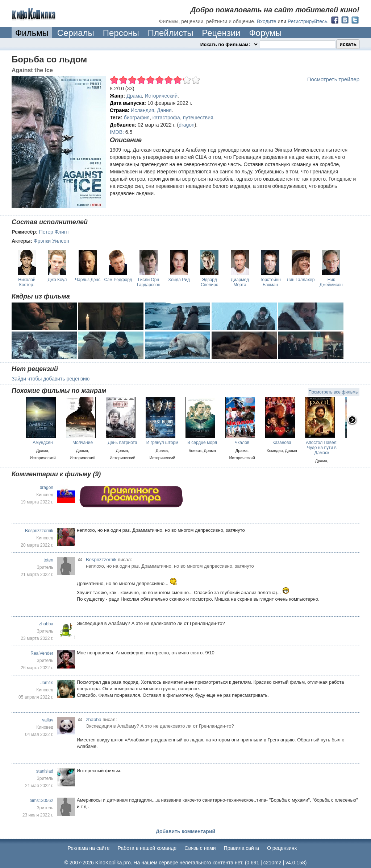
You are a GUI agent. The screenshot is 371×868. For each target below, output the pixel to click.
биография (137, 118)
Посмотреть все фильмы (334, 392)
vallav (48, 720)
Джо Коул (57, 280)
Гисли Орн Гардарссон (149, 282)
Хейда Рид (179, 280)
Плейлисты (171, 33)
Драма (134, 96)
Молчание (83, 443)
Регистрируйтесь (307, 21)
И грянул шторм (162, 443)
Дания (164, 110)
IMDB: (117, 132)
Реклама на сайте (89, 848)
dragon (187, 125)
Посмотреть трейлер (333, 79)
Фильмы (32, 33)
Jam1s (47, 683)
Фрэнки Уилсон (51, 241)
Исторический (161, 96)
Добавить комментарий (185, 831)
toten (48, 560)
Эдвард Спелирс (209, 282)
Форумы (265, 33)
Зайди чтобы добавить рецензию (51, 379)
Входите (267, 21)
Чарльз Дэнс (88, 280)
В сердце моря (202, 443)
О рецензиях (282, 848)
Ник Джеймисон (331, 282)
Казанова (282, 443)
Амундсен (43, 443)
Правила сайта (241, 848)
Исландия (142, 110)
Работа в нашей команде (147, 848)
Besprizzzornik (39, 531)
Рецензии (221, 33)
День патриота (122, 443)
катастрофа (166, 118)
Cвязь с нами (200, 848)
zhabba (46, 624)
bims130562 (41, 801)
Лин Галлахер (301, 280)
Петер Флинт (54, 232)
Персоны (121, 33)
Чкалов (242, 443)
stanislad (45, 771)
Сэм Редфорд (118, 280)
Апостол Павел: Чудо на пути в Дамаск (322, 448)
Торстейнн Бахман (270, 282)
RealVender (42, 653)
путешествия (198, 118)
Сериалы (76, 33)
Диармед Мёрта (240, 282)
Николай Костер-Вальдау (27, 285)
